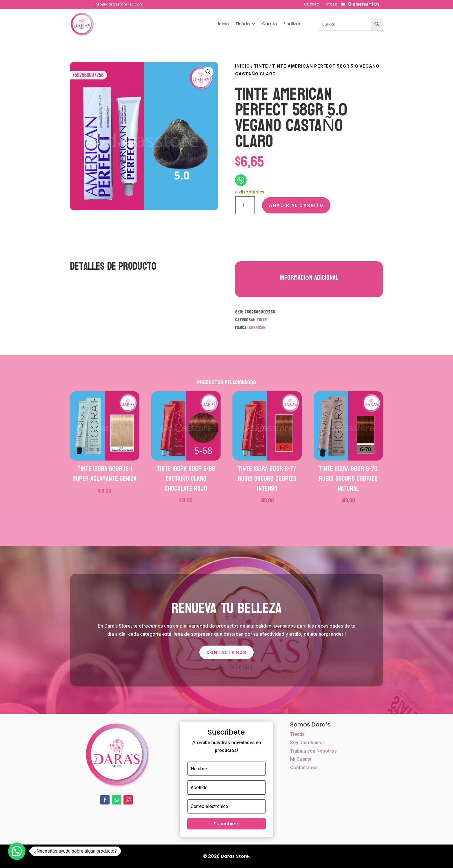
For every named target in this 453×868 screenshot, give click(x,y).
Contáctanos (227, 652)
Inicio (223, 24)
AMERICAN (257, 328)
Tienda (243, 24)
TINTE (261, 66)
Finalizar (292, 24)
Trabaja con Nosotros (313, 751)
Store (331, 4)
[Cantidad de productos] (245, 205)
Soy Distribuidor (307, 743)
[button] (208, 72)
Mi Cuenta (301, 759)
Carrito (270, 24)
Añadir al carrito (296, 205)
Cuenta (312, 4)
